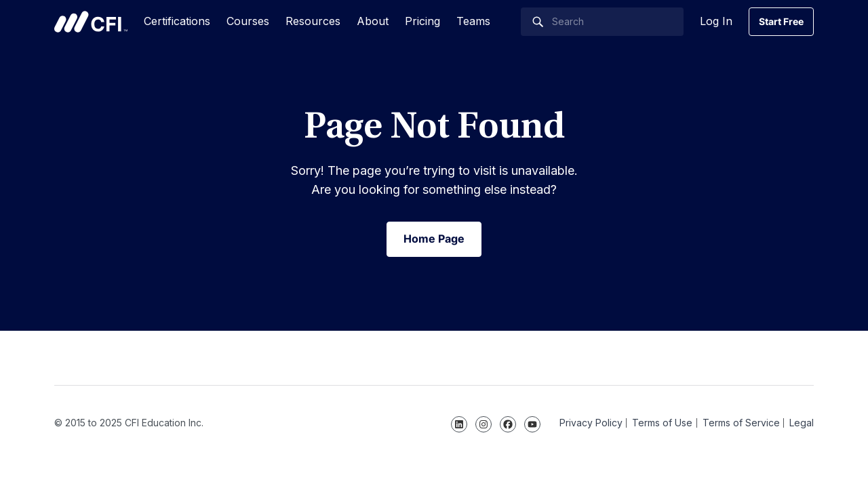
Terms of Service (741, 423)
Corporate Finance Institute (91, 22)
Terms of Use (662, 423)
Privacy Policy (591, 423)
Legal (802, 423)
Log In (716, 21)
